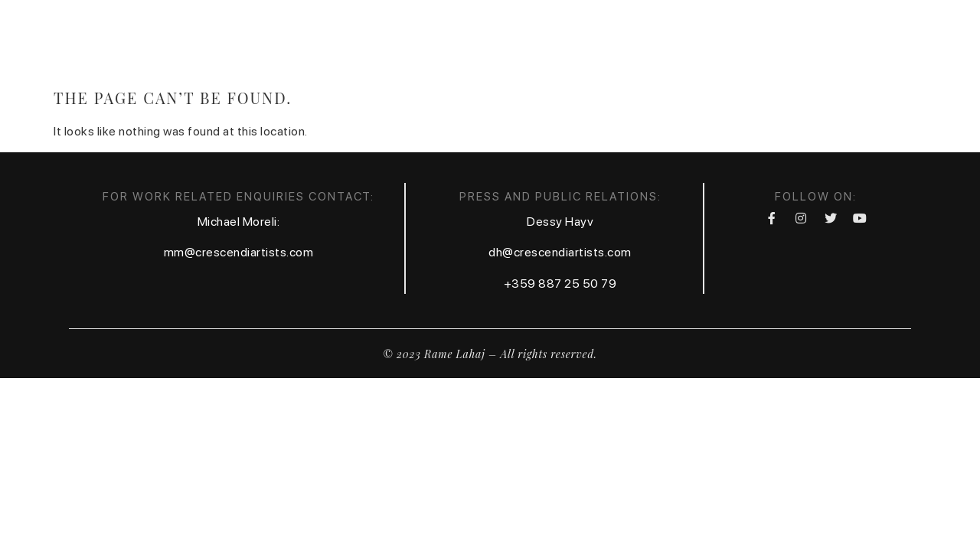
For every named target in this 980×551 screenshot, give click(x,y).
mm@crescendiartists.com (239, 252)
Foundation (865, 41)
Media (523, 41)
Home (362, 41)
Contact (689, 41)
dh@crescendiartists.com (560, 252)
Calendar (601, 41)
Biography (441, 41)
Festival (772, 41)
